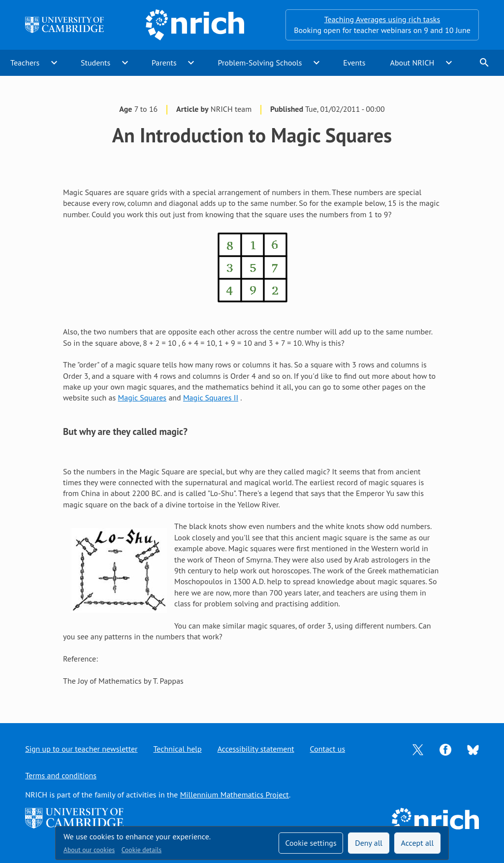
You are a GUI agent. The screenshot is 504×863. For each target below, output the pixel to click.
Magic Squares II (211, 398)
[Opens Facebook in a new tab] (445, 749)
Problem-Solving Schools (260, 63)
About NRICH (412, 63)
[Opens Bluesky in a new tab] (473, 749)
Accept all (418, 843)
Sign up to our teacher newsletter (81, 749)
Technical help (178, 749)
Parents (164, 63)
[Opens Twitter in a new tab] (418, 749)
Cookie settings (311, 843)
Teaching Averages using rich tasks (382, 19)
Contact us (328, 749)
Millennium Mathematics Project (235, 795)
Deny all (369, 843)
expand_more (54, 63)
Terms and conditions (61, 775)
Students (95, 63)
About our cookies (89, 850)
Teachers (25, 63)
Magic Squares (142, 398)
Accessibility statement (256, 749)
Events (354, 63)
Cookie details (142, 850)
